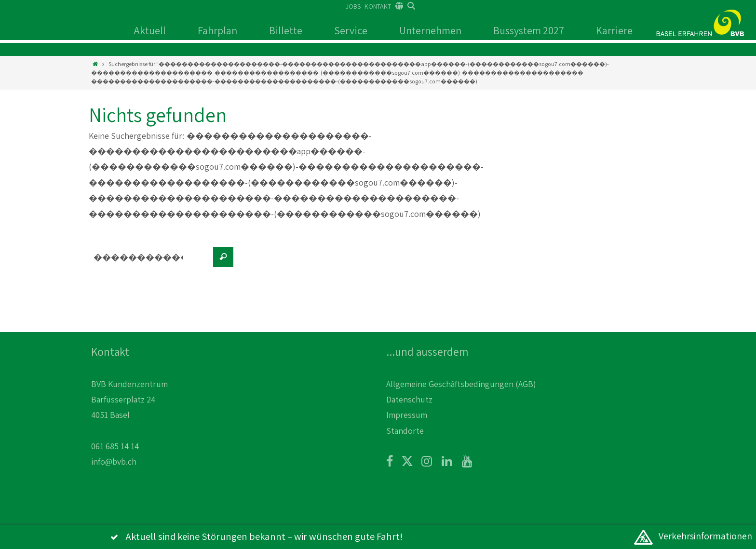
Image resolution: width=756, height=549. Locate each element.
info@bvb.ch (114, 462)
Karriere (614, 30)
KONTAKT (378, 6)
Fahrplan (217, 30)
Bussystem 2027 (529, 30)
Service (351, 30)
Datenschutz (409, 399)
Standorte (405, 431)
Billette (286, 30)
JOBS (353, 6)
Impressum (407, 415)
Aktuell (150, 30)
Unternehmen (430, 30)
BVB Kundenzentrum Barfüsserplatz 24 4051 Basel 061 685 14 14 (129, 415)
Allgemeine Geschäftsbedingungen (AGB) (461, 384)
